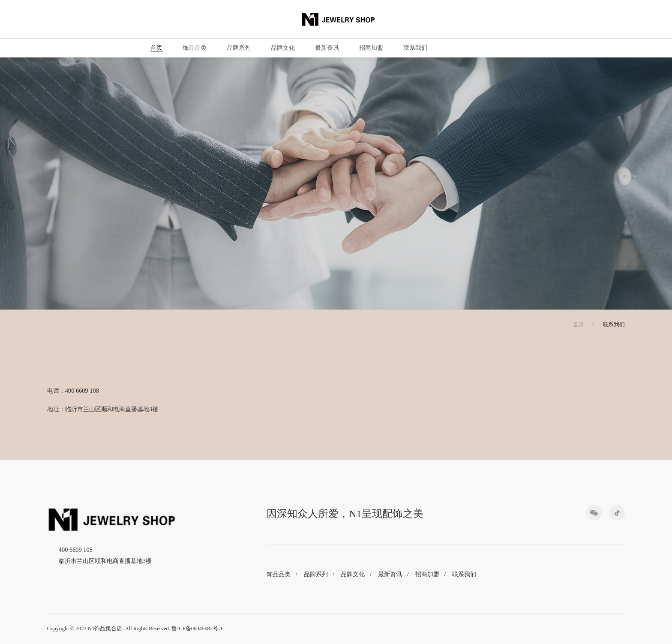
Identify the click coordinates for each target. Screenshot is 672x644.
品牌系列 (238, 48)
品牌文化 (282, 48)
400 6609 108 (76, 550)
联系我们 (415, 48)
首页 (156, 48)
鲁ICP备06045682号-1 (197, 629)
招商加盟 (371, 48)
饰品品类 (194, 48)
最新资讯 (327, 48)
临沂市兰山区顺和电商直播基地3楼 (105, 561)
